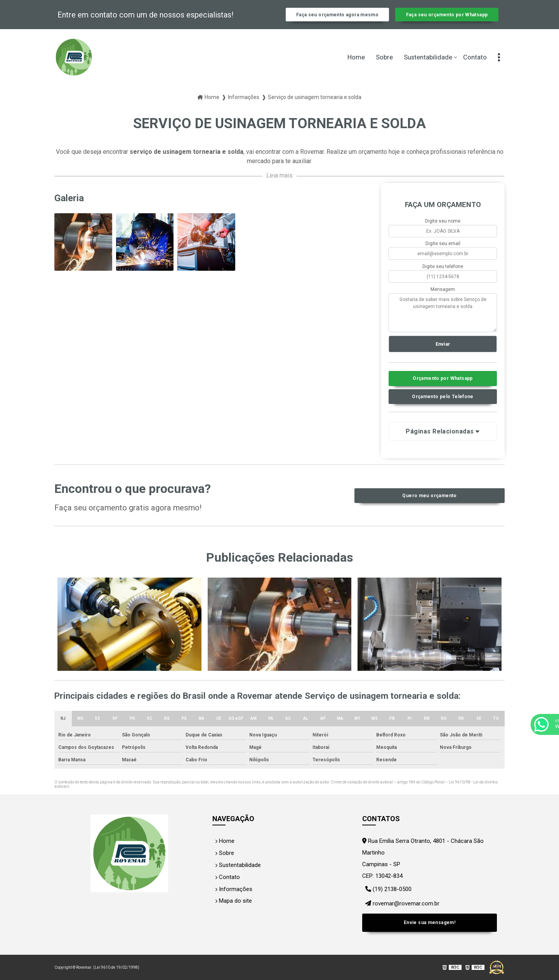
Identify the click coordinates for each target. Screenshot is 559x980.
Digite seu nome (443, 229)
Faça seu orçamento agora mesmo (337, 19)
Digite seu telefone (443, 275)
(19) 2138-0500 (387, 899)
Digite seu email (443, 252)
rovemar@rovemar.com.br (400, 910)
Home (356, 65)
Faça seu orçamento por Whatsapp (447, 19)
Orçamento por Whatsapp (443, 388)
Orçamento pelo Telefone (443, 407)
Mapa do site (232, 908)
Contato (475, 65)
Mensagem (443, 297)
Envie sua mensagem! (429, 925)
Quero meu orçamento (429, 507)
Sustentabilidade (428, 65)
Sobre (384, 65)
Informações (232, 897)
